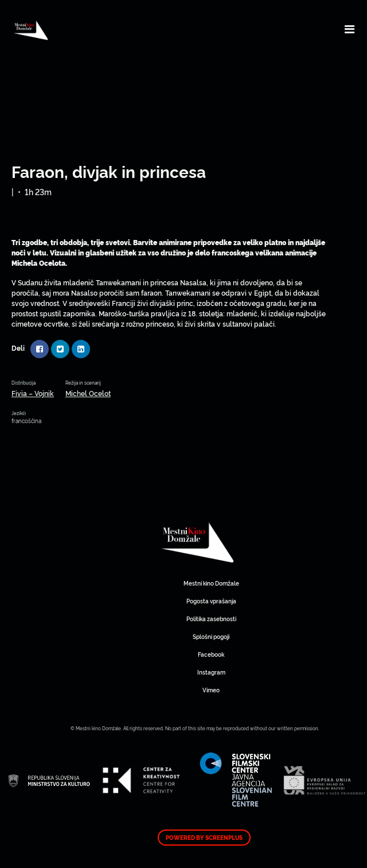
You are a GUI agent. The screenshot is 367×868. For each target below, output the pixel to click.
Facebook (211, 654)
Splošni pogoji (211, 636)
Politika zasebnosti (211, 619)
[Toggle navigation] (350, 29)
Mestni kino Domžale (235, 542)
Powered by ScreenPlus (204, 838)
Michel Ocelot (88, 393)
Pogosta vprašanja (211, 601)
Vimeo (211, 690)
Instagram (211, 672)
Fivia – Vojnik (33, 393)
